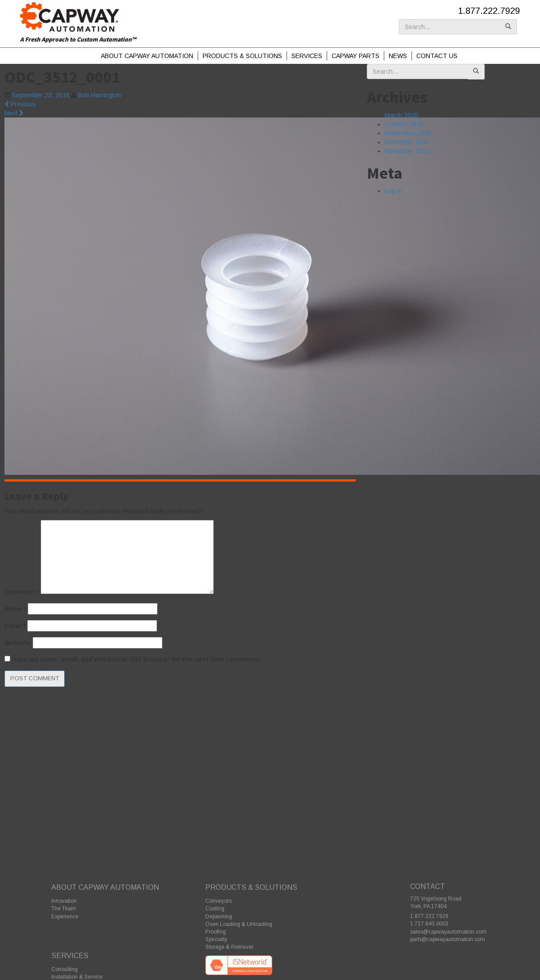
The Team (64, 909)
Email (15, 626)
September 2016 (408, 133)
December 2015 (407, 142)
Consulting (64, 969)
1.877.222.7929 (489, 11)
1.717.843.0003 (429, 924)
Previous (20, 104)
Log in (393, 191)
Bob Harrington (100, 95)
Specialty (216, 939)
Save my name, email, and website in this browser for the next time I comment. (136, 659)
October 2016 (404, 124)
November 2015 (407, 151)
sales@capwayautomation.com (448, 932)
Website (18, 643)
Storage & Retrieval (229, 947)
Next (14, 113)
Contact (428, 886)
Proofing (216, 932)
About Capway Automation (147, 56)
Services (307, 56)
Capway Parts (355, 56)
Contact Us (437, 56)
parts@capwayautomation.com (448, 939)
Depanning (219, 917)
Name (15, 609)
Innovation (64, 901)
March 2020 (401, 115)
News (398, 56)
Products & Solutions (242, 56)
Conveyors (218, 901)
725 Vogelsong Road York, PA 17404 (436, 903)
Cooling (215, 909)
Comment (22, 592)
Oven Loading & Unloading (239, 924)
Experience (65, 917)
